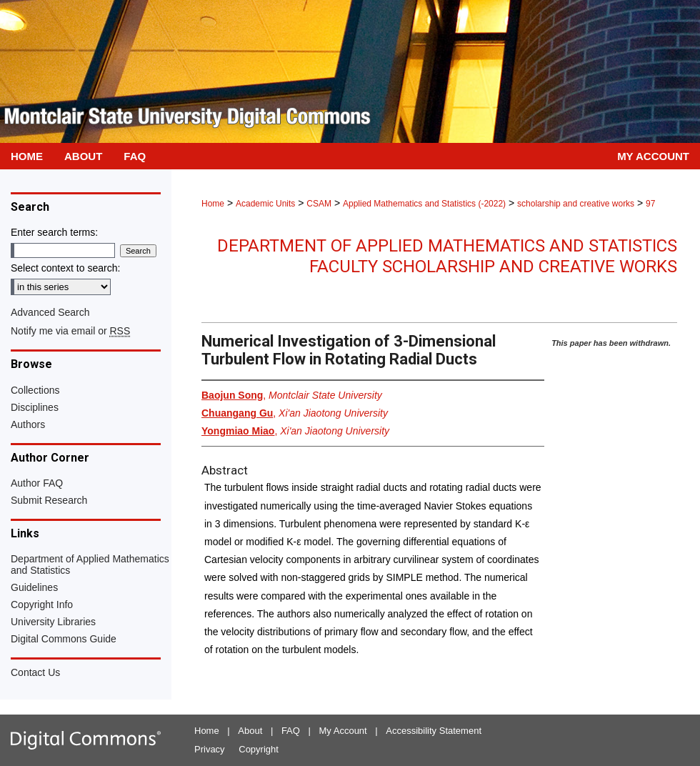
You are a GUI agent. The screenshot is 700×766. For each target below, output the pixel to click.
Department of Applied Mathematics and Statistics (90, 564)
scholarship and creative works (576, 204)
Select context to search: (65, 268)
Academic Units (265, 204)
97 (650, 204)
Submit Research (49, 500)
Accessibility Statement (434, 731)
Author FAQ (37, 483)
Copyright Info (42, 605)
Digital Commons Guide (64, 639)
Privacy (210, 749)
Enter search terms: (54, 232)
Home (213, 204)
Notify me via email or (70, 331)
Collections (35, 390)
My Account (343, 731)
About (250, 731)
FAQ (291, 731)
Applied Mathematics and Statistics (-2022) (424, 204)
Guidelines (34, 587)
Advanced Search (50, 312)
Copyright (259, 749)
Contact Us (35, 672)
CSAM (319, 204)
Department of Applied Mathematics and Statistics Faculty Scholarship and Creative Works (447, 256)
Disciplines (35, 407)
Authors (28, 424)
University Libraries (53, 622)
